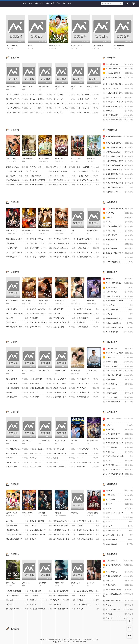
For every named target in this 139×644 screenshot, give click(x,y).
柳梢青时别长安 (64, 449)
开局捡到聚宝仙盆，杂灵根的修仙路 (18, 449)
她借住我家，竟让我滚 (41, 244)
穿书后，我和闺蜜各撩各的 (64, 167)
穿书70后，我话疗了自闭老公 (41, 167)
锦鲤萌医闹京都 (41, 176)
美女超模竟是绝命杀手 (88, 239)
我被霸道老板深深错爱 (118, 576)
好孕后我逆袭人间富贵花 (118, 301)
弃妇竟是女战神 (17, 248)
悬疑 (64, 3)
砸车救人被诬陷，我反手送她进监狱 (89, 257)
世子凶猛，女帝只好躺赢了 (41, 467)
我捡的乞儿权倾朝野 (41, 388)
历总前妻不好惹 (64, 327)
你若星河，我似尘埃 (88, 309)
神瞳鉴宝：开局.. (44, 159)
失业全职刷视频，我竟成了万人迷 (65, 244)
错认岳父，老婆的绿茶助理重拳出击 (18, 539)
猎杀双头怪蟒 (118, 495)
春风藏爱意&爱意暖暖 (17, 591)
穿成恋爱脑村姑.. (28, 159)
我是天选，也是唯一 (17, 388)
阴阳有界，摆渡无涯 (41, 521)
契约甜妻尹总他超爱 (118, 296)
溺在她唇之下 (17, 322)
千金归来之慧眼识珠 (118, 262)
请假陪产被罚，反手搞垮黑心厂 (41, 248)
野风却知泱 (88, 322)
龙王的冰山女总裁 (118, 332)
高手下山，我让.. (76, 371)
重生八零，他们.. (76, 159)
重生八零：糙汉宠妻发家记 (88, 95)
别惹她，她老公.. (44, 301)
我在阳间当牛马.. (28, 513)
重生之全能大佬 (64, 113)
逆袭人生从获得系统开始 (118, 375)
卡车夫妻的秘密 (17, 384)
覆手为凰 (17, 392)
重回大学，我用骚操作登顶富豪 (17, 108)
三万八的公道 (91, 371)
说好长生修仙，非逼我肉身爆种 (88, 392)
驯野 (118, 244)
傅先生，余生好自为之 (118, 323)
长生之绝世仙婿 (118, 544)
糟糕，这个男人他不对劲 (41, 322)
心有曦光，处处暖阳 (64, 171)
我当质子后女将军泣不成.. (118, 474)
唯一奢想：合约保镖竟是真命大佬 (42, 257)
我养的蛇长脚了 (41, 384)
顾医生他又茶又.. (44, 371)
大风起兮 (41, 458)
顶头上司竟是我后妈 (64, 248)
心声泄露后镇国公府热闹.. (118, 595)
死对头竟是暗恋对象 (88, 244)
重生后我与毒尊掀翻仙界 (88, 113)
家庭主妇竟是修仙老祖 (17, 239)
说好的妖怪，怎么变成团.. (118, 456)
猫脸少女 (88, 526)
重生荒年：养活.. (60, 86)
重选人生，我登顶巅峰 (88, 104)
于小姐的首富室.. (28, 301)
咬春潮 (30, 46)
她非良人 (118, 222)
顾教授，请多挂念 (64, 388)
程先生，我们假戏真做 (118, 283)
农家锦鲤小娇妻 (118, 357)
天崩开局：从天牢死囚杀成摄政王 (42, 180)
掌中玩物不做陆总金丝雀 (118, 327)
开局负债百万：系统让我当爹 (88, 379)
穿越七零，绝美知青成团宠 (88, 176)
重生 (30, 3)
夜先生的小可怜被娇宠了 (118, 353)
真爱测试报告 (118, 380)
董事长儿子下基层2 (41, 239)
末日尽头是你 (88, 388)
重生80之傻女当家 (118, 64)
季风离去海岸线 (64, 318)
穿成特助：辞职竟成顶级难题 (17, 167)
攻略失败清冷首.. (98, 46)
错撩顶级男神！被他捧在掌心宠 (17, 327)
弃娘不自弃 (26, 583)
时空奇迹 (118, 526)
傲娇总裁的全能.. (12, 301)
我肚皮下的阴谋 (64, 309)
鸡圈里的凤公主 (41, 462)
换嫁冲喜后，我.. (28, 441)
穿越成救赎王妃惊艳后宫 (118, 161)
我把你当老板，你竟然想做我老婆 (42, 252)
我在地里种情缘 (118, 249)
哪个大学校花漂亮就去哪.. (118, 566)
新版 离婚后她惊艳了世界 (64, 252)
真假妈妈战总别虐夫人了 (118, 319)
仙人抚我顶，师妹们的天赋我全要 (42, 530)
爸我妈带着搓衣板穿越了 (118, 179)
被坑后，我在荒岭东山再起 (64, 384)
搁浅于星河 (91, 301)
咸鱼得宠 (74, 441)
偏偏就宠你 (41, 318)
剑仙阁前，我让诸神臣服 (17, 462)
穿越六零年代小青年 (118, 192)
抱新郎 (64, 458)
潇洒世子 (64, 462)
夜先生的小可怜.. (12, 46)
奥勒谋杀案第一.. (60, 583)
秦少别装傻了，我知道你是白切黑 (42, 314)
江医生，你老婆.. (28, 371)
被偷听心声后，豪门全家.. (118, 531)
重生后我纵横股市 (118, 115)
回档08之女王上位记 (118, 152)
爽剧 (42, 3)
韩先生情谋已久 (118, 384)
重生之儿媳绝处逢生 (17, 113)
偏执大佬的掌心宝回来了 (88, 397)
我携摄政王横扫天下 (118, 434)
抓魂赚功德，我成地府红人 (41, 535)
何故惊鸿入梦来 (118, 393)
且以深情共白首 (118, 572)
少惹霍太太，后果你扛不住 (64, 397)
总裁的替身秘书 (41, 327)
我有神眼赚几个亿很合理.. (118, 535)
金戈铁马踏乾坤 (118, 585)
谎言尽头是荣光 (17, 397)
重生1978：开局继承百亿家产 (41, 99)
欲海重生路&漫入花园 (64, 591)
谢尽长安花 (118, 452)
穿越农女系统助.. (55, 46)
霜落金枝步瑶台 (41, 454)
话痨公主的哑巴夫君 (88, 462)
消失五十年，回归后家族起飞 (88, 384)
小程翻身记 (41, 596)
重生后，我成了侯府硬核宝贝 (41, 113)
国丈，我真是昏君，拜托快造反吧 (89, 167)
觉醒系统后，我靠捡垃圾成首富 (88, 539)
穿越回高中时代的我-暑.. (118, 170)
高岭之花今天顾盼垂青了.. (118, 253)
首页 (25, 3)
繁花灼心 (118, 461)
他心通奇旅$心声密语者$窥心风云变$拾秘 (89, 591)
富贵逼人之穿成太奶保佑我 (88, 185)
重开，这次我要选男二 (88, 108)
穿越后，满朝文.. (12, 159)
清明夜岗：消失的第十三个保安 (64, 521)
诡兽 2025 (118, 509)
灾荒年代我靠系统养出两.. (118, 209)
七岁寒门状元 (118, 430)
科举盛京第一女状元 (118, 465)
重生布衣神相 (64, 99)
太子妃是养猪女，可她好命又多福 (18, 171)
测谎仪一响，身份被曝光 (88, 530)
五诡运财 (41, 539)
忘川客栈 (17, 521)
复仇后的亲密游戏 (17, 596)
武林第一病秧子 (88, 248)
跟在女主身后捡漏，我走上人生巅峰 (65, 322)
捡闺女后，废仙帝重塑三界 (41, 449)
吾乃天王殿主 (118, 500)
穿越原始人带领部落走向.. (118, 143)
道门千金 (88, 458)
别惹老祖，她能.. (93, 513)
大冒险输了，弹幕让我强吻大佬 (64, 392)
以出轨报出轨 (118, 305)
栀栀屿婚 (64, 314)
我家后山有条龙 (118, 362)
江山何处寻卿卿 (118, 447)
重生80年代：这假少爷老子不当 (65, 108)
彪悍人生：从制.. (60, 371)
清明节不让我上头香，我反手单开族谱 (89, 521)
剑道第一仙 (88, 467)
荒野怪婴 (42, 513)
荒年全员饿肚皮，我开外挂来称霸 (18, 176)
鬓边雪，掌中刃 (60, 159)
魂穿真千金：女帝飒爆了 (17, 185)
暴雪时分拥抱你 (88, 318)
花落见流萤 (118, 581)
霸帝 (118, 257)
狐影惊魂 (58, 513)
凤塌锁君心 (74, 513)
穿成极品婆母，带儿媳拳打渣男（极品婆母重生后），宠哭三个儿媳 (18, 180)
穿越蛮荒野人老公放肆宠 (118, 183)
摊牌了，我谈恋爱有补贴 (17, 314)
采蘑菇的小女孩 (118, 292)
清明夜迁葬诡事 (17, 526)
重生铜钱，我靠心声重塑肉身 (17, 104)
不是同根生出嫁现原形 (118, 226)
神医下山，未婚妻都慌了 (64, 526)
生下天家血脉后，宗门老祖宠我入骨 (18, 454)
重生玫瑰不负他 (119, 46)
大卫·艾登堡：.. (12, 583)
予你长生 (118, 218)
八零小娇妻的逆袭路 (118, 402)
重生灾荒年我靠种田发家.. (118, 120)
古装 (58, 3)
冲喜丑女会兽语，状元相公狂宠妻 (65, 535)
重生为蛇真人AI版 (41, 379)
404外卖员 (118, 279)
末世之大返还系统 (118, 561)
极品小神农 (88, 596)
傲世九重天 (118, 111)
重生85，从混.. (28, 86)
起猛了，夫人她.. (12, 513)
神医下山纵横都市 (118, 366)
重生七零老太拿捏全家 (118, 98)
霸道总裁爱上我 (118, 288)
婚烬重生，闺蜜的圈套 (41, 108)
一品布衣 (118, 425)
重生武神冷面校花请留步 (118, 106)
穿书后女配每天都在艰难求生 (88, 180)
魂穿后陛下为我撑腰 (118, 470)
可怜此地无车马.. (44, 583)
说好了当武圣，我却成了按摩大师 (18, 252)
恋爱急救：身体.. (60, 301)
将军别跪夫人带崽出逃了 (118, 443)
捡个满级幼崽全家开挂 (118, 590)
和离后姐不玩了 (17, 467)
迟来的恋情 (41, 392)
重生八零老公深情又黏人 (118, 84)
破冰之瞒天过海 (17, 379)
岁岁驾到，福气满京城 (64, 454)
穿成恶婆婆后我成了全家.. (118, 174)
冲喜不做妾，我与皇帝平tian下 (88, 449)
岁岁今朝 (10, 371)
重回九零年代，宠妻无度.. (118, 102)
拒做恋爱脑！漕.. (44, 441)
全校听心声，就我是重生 (41, 104)
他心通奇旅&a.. (92, 583)
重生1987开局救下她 (118, 69)
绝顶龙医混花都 (118, 349)
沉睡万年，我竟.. (44, 231)
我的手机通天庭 (118, 540)
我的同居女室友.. (12, 231)
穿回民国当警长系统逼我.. (118, 156)
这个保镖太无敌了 (118, 397)
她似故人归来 (118, 231)
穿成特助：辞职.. (28, 231)
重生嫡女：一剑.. (76, 86)
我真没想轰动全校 (17, 530)
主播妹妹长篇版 (41, 591)
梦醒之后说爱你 (17, 309)
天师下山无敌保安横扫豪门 (17, 535)
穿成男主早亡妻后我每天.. (118, 165)
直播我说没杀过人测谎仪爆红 (64, 539)
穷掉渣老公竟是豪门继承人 (64, 239)
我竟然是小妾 (17, 244)
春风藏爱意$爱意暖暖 (64, 596)
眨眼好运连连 (118, 388)
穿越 (36, 3)
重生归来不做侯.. (93, 86)
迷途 (118, 517)
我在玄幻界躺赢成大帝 (64, 467)
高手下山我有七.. (93, 231)
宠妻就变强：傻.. (60, 231)
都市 (53, 3)
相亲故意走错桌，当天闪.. (118, 371)
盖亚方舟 (118, 504)
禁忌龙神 (118, 522)
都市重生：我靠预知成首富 (88, 99)
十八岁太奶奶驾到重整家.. (118, 79)
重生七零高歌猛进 (118, 89)
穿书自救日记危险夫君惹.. (118, 148)
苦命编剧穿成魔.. (93, 441)
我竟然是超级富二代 (17, 257)
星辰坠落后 (118, 213)
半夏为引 (17, 458)
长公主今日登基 (64, 176)
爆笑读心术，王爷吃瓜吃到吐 (64, 185)
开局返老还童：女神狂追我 (64, 180)
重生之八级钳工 (64, 95)
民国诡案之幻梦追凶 (118, 73)
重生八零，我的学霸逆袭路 (17, 99)
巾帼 (72, 231)
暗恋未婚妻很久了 (88, 454)
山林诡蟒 (41, 526)
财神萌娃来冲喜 (118, 240)
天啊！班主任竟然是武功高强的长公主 (89, 252)
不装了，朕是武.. (60, 441)
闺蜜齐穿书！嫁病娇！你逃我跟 (41, 185)
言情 (47, 3)
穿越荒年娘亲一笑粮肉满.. (118, 188)
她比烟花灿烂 (41, 397)
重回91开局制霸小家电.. (118, 93)
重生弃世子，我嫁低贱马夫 (41, 95)
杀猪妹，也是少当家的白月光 (88, 314)
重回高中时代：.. (12, 86)
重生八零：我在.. (44, 86)
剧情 (70, 3)
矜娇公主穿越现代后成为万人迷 (88, 171)
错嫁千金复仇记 (118, 235)
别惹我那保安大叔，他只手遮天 (64, 530)
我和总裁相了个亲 (118, 310)
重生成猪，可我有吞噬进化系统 (64, 104)
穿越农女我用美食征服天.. (118, 137)
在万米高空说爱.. (76, 46)
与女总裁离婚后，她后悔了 (88, 327)
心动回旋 (118, 314)
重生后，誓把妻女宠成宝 (17, 95)
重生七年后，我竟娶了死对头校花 (65, 257)
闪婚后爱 (74, 301)
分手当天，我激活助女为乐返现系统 (65, 379)
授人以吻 (17, 318)
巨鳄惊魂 (118, 491)
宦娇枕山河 (41, 171)
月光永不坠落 (75, 583)
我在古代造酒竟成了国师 (118, 439)
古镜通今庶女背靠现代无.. (118, 420)
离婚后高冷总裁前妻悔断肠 (41, 309)
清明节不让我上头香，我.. (118, 513)
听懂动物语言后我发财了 (88, 535)
